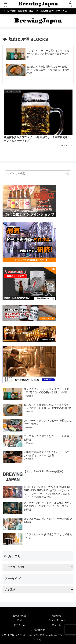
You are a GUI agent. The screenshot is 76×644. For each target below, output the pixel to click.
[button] (68, 174)
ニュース (56, 625)
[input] (38, 174)
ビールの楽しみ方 (56, 620)
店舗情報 (56, 616)
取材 (20, 620)
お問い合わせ (38, 630)
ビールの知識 (20, 616)
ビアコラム (20, 625)
